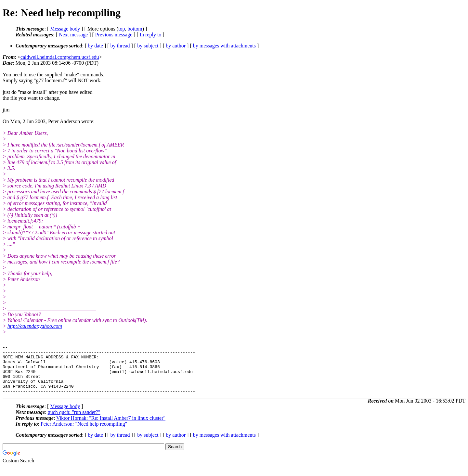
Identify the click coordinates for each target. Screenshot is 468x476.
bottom (135, 29)
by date (95, 46)
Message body (65, 29)
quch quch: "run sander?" (74, 422)
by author (176, 46)
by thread (120, 46)
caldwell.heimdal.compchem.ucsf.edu (60, 57)
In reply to (151, 35)
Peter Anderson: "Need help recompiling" (84, 434)
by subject (148, 46)
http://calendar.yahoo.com (35, 326)
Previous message (114, 35)
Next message (73, 35)
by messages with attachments (224, 46)
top (122, 29)
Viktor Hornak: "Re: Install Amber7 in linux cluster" (111, 428)
